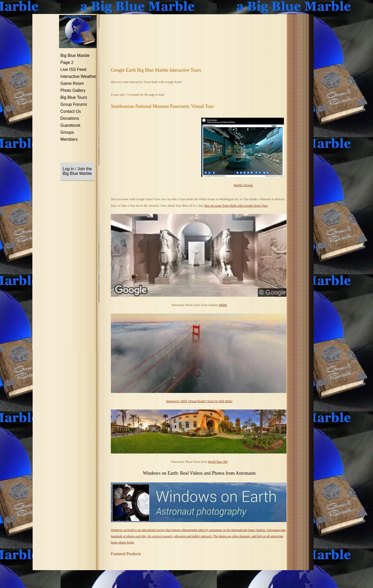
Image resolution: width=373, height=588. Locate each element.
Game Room (72, 83)
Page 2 (67, 62)
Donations (70, 118)
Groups (67, 132)
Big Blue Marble (75, 55)
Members (69, 139)
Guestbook (70, 125)
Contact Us (71, 111)
